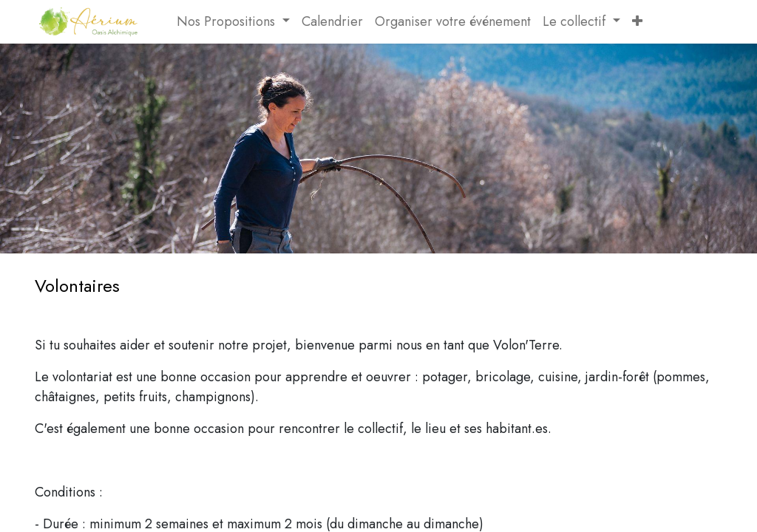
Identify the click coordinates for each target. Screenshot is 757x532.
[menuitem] (165, 22)
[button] (637, 22)
